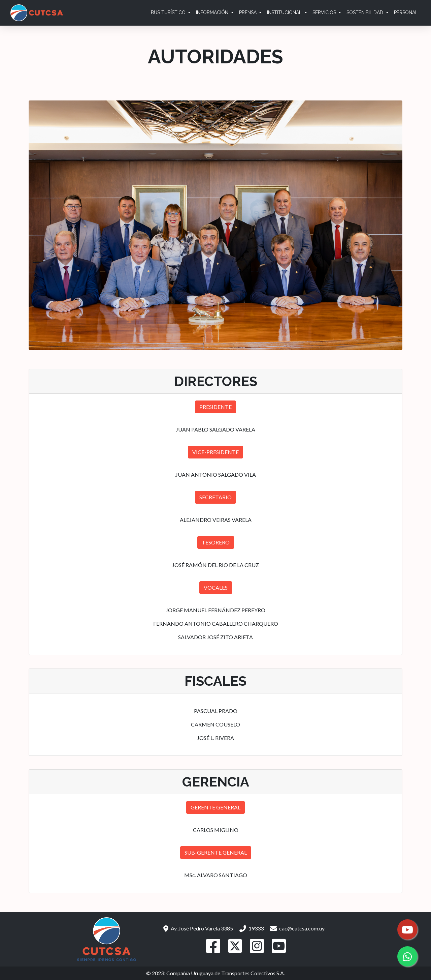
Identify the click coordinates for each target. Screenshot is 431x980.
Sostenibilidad (366, 12)
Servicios (325, 12)
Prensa (248, 12)
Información (213, 12)
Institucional (285, 12)
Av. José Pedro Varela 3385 (198, 928)
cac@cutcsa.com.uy (297, 928)
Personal (406, 12)
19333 (252, 928)
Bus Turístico (169, 12)
